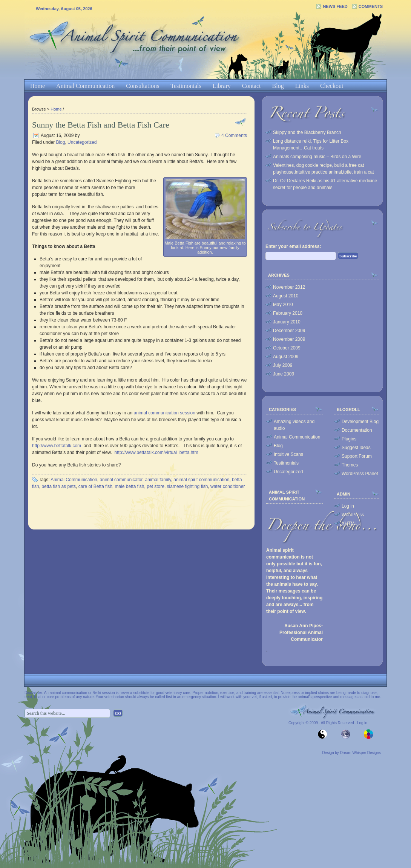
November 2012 (289, 287)
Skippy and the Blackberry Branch (307, 132)
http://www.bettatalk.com (57, 446)
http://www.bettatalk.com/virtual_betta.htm (156, 452)
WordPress (353, 515)
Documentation (357, 430)
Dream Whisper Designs (360, 753)
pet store (156, 486)
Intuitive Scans (288, 454)
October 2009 (287, 348)
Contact (252, 86)
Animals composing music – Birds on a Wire (317, 157)
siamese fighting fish (188, 486)
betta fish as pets (59, 486)
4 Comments (234, 135)
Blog (278, 86)
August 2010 (286, 296)
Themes (350, 465)
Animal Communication (85, 86)
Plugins (349, 439)
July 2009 (283, 365)
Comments (371, 6)
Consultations (143, 86)
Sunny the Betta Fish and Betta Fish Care (101, 125)
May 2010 (283, 305)
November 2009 (289, 339)
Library (222, 86)
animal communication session (164, 413)
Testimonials (186, 86)
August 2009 (286, 357)
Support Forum (357, 456)
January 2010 (287, 322)
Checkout (332, 86)
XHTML (349, 523)
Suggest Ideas (356, 448)
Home (38, 86)
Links (302, 86)
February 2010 (288, 313)
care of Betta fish (95, 486)
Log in (348, 506)
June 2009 (284, 374)
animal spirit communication (201, 480)
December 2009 (289, 331)
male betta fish (129, 486)
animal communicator (121, 480)
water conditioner (228, 486)
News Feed (335, 6)
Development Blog (360, 422)
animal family (158, 480)
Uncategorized (82, 142)
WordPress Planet (360, 474)
